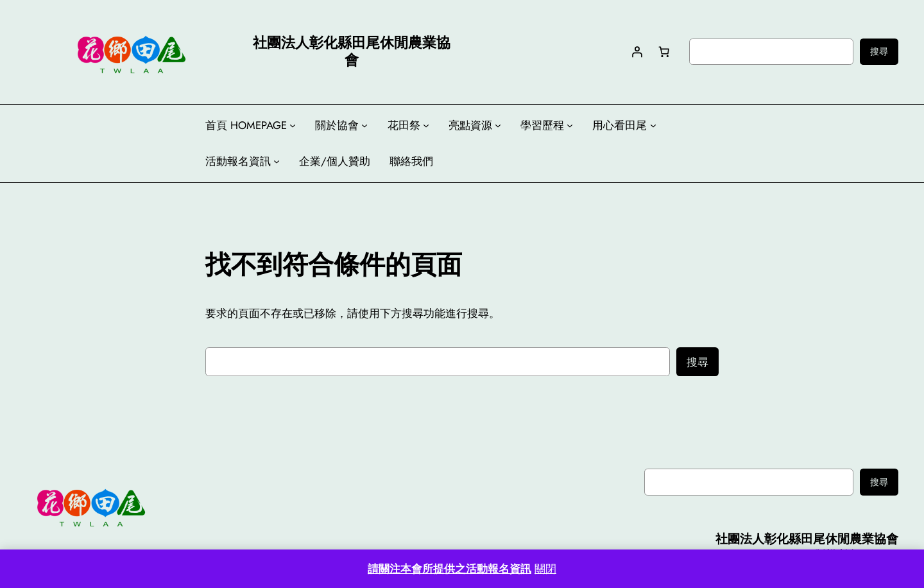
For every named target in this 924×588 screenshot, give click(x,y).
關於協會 (337, 125)
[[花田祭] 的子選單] (426, 125)
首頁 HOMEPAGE (246, 125)
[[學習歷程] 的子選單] (570, 125)
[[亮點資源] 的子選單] (498, 125)
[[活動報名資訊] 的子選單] (277, 161)
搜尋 (879, 51)
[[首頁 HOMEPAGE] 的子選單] (293, 125)
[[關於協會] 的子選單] (364, 125)
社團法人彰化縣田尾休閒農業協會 (807, 539)
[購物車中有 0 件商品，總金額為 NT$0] (663, 51)
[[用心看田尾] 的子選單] (653, 125)
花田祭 (404, 125)
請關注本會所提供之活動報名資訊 (449, 569)
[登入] (637, 51)
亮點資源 (470, 125)
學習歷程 (542, 125)
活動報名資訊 (238, 161)
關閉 (545, 569)
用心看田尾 (620, 125)
